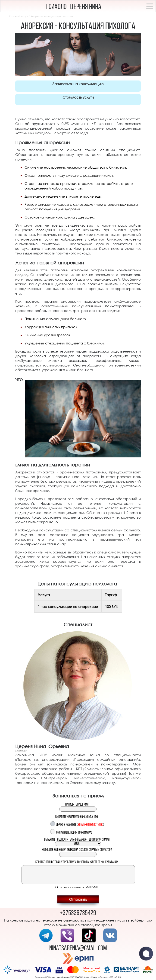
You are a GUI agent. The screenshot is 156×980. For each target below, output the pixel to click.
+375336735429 (78, 913)
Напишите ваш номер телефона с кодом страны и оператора (77, 850)
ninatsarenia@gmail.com (78, 949)
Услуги (24, 16)
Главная (14, 16)
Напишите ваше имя (77, 805)
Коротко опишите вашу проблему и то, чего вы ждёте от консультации (77, 862)
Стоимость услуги (78, 97)
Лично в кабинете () (80, 825)
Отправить (78, 899)
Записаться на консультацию (78, 84)
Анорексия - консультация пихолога (52, 16)
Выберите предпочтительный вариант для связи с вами (77, 840)
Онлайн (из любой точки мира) (74, 833)
